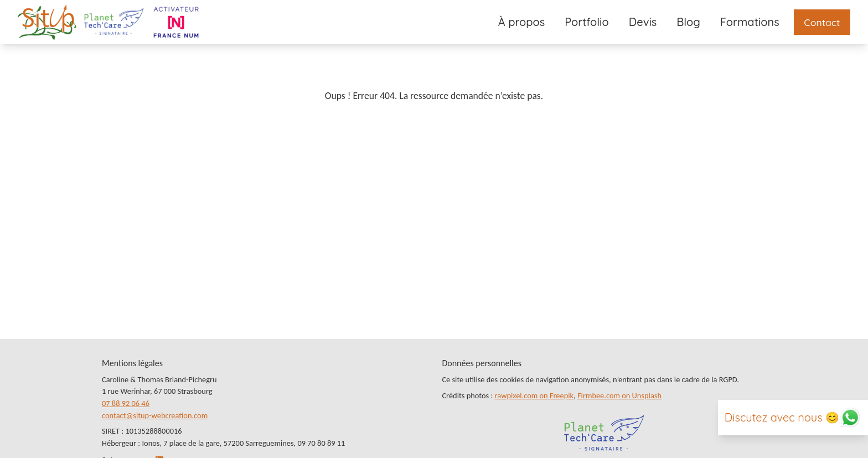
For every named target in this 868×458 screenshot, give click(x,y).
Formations (750, 22)
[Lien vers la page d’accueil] (47, 22)
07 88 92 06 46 (126, 403)
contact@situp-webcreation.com (155, 415)
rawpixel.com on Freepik (534, 395)
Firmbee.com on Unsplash (619, 395)
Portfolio (587, 22)
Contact (822, 22)
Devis (643, 22)
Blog (688, 22)
